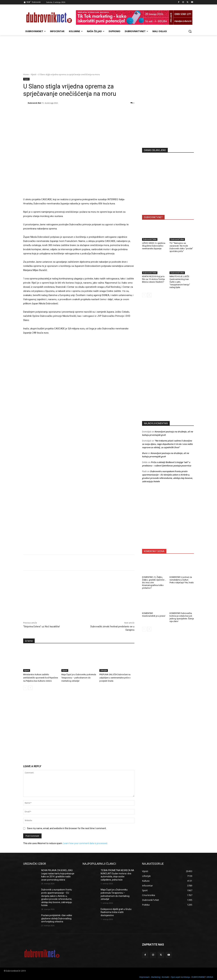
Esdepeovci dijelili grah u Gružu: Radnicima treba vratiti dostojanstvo (116, 912)
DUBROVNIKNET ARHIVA (202, 977)
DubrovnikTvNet (150, 239)
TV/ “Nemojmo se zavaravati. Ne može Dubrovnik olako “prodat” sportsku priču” (181, 247)
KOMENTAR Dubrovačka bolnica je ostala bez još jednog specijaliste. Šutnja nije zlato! (182, 617)
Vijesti (33, 74)
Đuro (145, 453)
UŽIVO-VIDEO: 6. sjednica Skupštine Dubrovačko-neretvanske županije (154, 246)
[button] (190, 31)
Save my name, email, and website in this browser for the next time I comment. (67, 828)
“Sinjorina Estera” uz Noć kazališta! (41, 627)
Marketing (156, 977)
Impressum (145, 977)
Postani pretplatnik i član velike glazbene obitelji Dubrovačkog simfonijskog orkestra (57, 918)
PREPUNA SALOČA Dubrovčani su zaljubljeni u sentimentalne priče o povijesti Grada (115, 678)
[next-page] (30, 688)
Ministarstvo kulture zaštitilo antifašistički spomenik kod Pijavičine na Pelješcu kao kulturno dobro (41, 678)
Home (26, 74)
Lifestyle (104, 670)
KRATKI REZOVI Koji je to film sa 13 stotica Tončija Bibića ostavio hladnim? (153, 279)
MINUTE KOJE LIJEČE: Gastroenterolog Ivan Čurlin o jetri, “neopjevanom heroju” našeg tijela (180, 282)
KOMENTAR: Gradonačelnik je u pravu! (154, 615)
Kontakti (166, 977)
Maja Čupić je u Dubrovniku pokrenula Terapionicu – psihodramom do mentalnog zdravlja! (79, 678)
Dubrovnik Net (35, 103)
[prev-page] (25, 688)
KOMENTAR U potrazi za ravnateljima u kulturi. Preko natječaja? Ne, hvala (182, 580)
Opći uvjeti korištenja (180, 977)
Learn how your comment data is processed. (85, 843)
